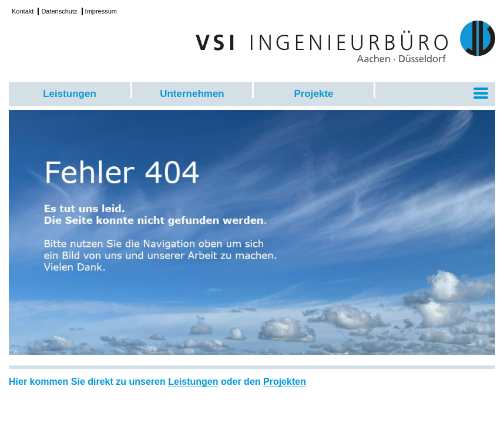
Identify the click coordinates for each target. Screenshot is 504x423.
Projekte (313, 94)
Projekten (285, 382)
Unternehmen (192, 94)
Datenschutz (59, 11)
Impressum (101, 11)
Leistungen (70, 94)
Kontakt (23, 11)
